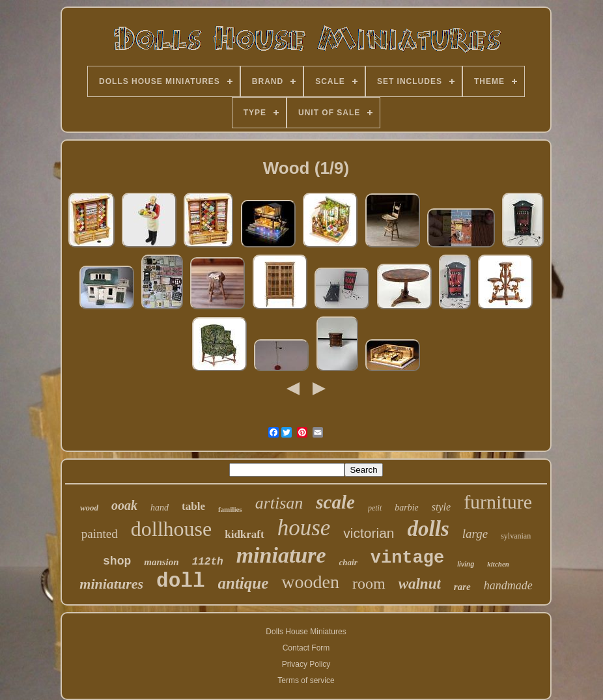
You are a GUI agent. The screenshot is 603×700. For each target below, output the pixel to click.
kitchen (498, 564)
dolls (428, 529)
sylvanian (516, 536)
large (475, 534)
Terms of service (306, 680)
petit (375, 508)
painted (100, 534)
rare (462, 587)
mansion (161, 562)
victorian (369, 533)
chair (348, 562)
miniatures (111, 584)
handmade (508, 585)
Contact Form (306, 648)
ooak (124, 505)
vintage (407, 558)
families (230, 509)
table (193, 506)
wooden (310, 582)
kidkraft (244, 534)
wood (89, 508)
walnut (420, 584)
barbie (407, 508)
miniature (281, 555)
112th (208, 562)
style (441, 507)
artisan (279, 503)
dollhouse (171, 529)
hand (160, 508)
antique (244, 583)
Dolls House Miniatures (306, 632)
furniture (498, 502)
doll (180, 581)
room (369, 583)
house (304, 528)
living (466, 564)
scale (335, 502)
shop (117, 561)
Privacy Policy (306, 664)
